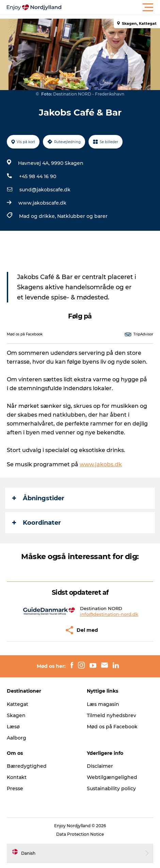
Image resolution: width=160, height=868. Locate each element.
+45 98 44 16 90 (38, 176)
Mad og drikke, (38, 216)
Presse (15, 788)
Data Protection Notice (80, 834)
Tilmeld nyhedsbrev (111, 715)
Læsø (13, 727)
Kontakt (17, 777)
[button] (111, 7)
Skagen (16, 715)
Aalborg (17, 738)
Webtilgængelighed (112, 777)
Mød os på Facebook (112, 727)
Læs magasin (103, 704)
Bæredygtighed (27, 766)
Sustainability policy (111, 788)
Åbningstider (38, 498)
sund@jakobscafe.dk (45, 190)
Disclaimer (100, 766)
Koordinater (37, 523)
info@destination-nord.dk (109, 614)
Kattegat (18, 704)
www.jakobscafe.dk (42, 203)
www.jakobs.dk (101, 464)
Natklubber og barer (82, 216)
